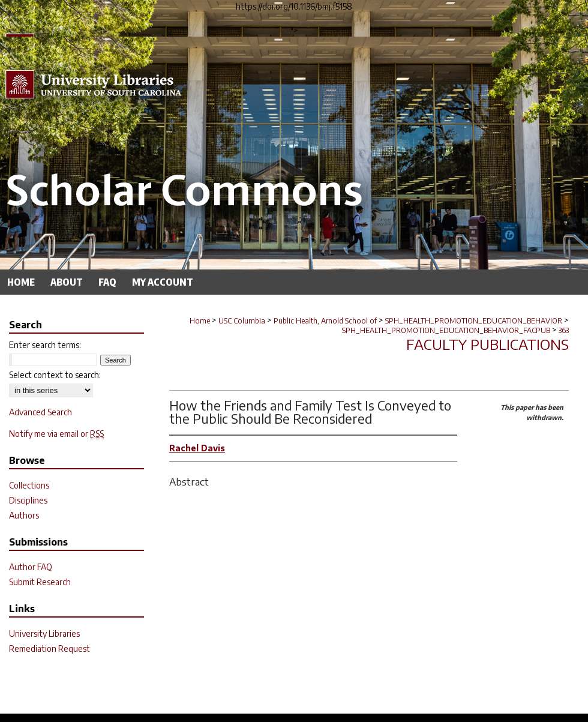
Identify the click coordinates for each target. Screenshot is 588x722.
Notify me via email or (56, 434)
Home (200, 321)
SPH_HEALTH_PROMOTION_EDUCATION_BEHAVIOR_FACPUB (446, 330)
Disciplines (28, 500)
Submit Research (40, 582)
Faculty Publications (487, 344)
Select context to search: (55, 375)
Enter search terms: (45, 345)
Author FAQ (31, 567)
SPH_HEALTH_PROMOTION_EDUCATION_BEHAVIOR (474, 321)
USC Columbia (242, 321)
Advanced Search (40, 412)
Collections (29, 485)
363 (564, 330)
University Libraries (44, 633)
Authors (24, 515)
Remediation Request (49, 648)
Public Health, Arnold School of (325, 321)
